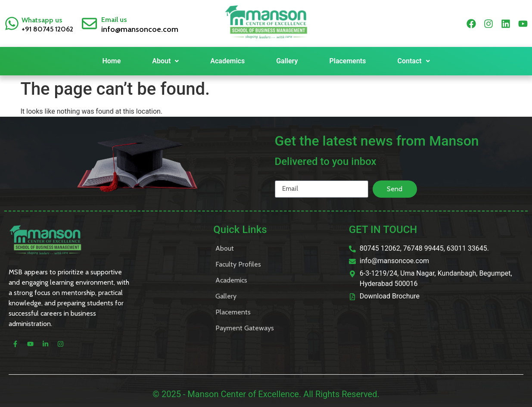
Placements (347, 61)
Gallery (287, 61)
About (165, 61)
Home (111, 61)
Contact (413, 61)
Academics (227, 61)
